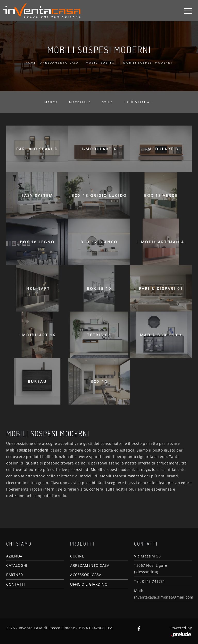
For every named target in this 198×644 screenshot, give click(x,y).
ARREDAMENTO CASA (90, 565)
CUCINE (77, 556)
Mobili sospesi (101, 63)
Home (31, 63)
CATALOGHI (17, 565)
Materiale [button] (80, 102)
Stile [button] (108, 102)
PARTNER (15, 575)
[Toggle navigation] (188, 11)
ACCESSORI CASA (86, 575)
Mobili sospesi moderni (148, 63)
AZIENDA (14, 556)
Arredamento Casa (60, 63)
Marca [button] (51, 102)
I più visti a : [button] (138, 102)
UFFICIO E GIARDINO (89, 584)
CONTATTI (15, 584)
